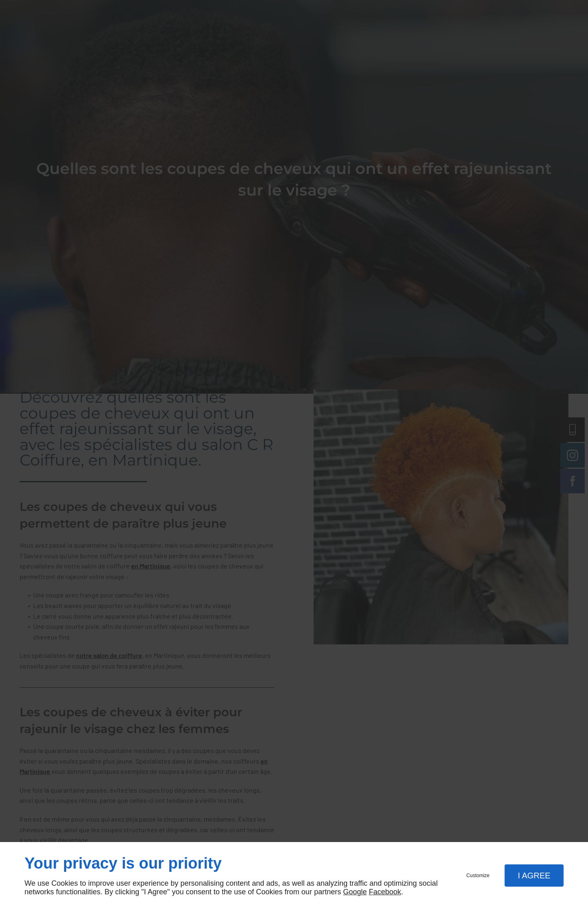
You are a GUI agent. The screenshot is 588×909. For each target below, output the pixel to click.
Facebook (385, 892)
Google (355, 892)
